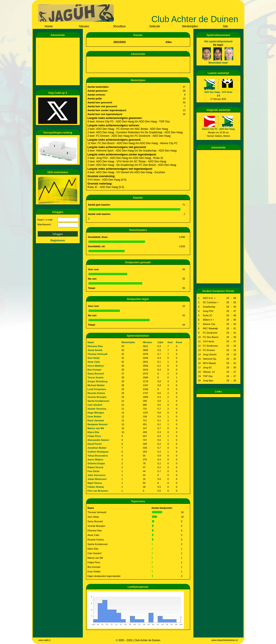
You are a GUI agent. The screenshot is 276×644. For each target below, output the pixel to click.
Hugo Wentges (96, 413)
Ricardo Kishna (96, 393)
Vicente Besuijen (97, 397)
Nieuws (84, 26)
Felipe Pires (94, 436)
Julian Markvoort (97, 479)
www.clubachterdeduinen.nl (225, 640)
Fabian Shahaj (96, 487)
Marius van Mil (96, 428)
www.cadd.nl (44, 640)
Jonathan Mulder (97, 448)
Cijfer (160, 342)
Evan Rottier (95, 417)
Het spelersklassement (218, 41)
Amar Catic (94, 362)
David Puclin (95, 444)
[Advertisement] (59, 61)
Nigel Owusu (95, 483)
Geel (170, 342)
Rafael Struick (96, 467)
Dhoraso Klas (95, 346)
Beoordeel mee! (218, 63)
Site (225, 26)
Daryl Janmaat (96, 420)
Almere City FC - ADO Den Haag (218, 129)
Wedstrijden (190, 26)
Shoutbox (119, 26)
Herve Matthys (96, 366)
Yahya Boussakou (98, 456)
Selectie (155, 26)
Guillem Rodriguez (98, 452)
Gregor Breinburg (98, 381)
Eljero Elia (93, 432)
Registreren (58, 240)
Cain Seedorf (95, 405)
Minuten (147, 342)
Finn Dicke (94, 471)
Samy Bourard (96, 374)
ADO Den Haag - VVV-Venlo (218, 92)
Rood (179, 342)
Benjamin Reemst (98, 424)
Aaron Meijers (96, 460)
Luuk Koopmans (97, 389)
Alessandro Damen (98, 440)
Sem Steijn (94, 358)
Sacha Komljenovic (99, 401)
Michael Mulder (96, 385)
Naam (91, 342)
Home (49, 26)
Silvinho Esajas (96, 463)
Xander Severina (97, 409)
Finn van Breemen (98, 491)
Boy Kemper (95, 370)
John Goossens (97, 475)
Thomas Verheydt (98, 354)
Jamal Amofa (95, 350)
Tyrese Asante (96, 377)
